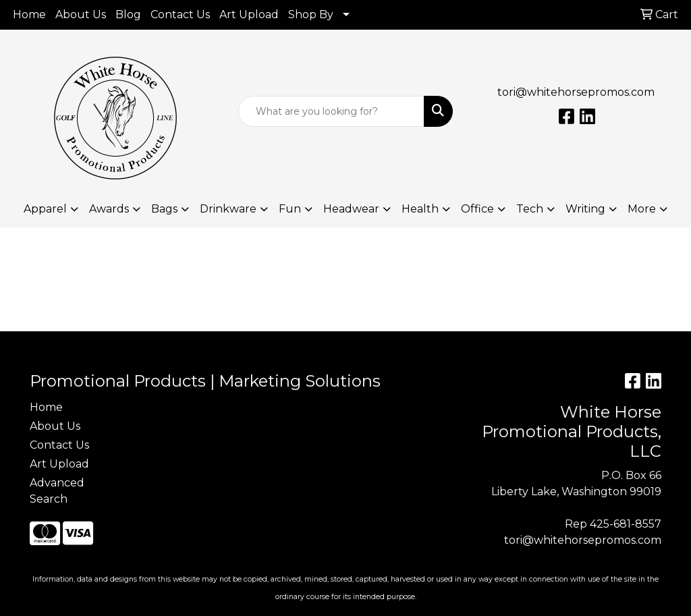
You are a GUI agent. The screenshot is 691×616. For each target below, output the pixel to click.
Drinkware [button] (228, 209)
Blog (128, 15)
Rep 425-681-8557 (613, 524)
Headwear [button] (351, 209)
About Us (81, 15)
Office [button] (477, 209)
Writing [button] (585, 209)
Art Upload (249, 15)
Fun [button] (290, 209)
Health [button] (420, 209)
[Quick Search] (331, 111)
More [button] (642, 209)
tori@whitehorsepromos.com (576, 92)
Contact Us (180, 15)
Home (29, 15)
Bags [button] (164, 209)
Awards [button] (109, 209)
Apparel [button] (45, 209)
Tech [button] (530, 209)
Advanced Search (57, 491)
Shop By (311, 15)
